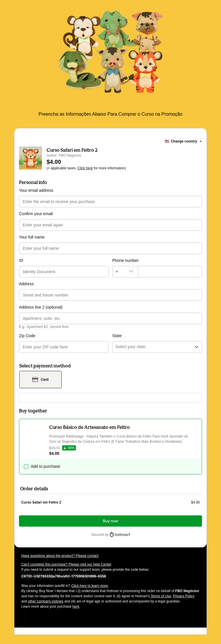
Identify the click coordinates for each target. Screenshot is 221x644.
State (117, 336)
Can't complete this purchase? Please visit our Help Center (66, 564)
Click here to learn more (90, 586)
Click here (85, 168)
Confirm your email (36, 214)
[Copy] (64, 576)
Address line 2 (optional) (41, 307)
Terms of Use (161, 596)
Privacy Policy (184, 596)
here (76, 607)
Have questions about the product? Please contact (60, 556)
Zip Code (27, 336)
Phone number (125, 260)
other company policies (46, 601)
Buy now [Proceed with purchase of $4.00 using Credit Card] (110, 521)
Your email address (36, 190)
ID (21, 260)
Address (26, 284)
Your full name (32, 237)
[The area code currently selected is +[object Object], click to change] (125, 272)
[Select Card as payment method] (40, 380)
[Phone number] (170, 272)
